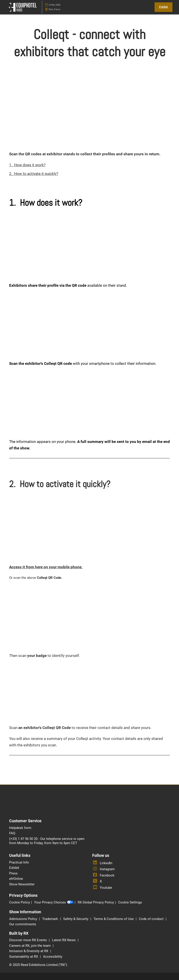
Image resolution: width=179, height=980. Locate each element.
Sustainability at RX (24, 957)
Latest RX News (64, 940)
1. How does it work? (27, 165)
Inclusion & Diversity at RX (29, 951)
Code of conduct (152, 919)
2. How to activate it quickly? (34, 174)
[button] (163, 7)
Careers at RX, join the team (30, 946)
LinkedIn (102, 863)
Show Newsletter (22, 884)
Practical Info (19, 862)
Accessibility (53, 957)
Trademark (51, 919)
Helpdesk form (20, 828)
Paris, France (54, 9)
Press (13, 873)
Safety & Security (76, 919)
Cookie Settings (130, 902)
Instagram (103, 869)
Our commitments (23, 924)
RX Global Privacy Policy (96, 902)
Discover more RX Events (28, 940)
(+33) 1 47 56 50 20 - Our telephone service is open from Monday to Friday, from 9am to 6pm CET (47, 841)
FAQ (12, 833)
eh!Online (16, 879)
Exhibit (14, 868)
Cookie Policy (20, 902)
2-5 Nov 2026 (54, 5)
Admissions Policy (24, 919)
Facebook (103, 875)
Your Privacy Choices (54, 903)
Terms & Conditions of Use (114, 919)
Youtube (102, 888)
